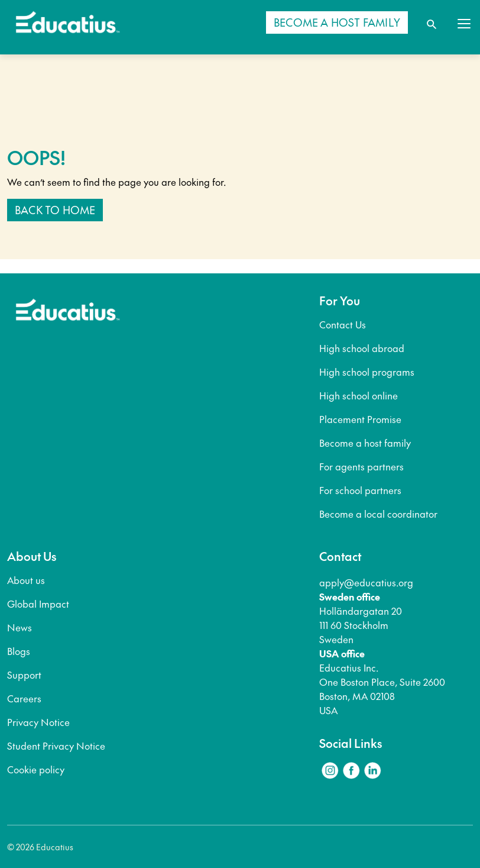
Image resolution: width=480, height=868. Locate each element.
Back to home (55, 210)
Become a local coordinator (378, 514)
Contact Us (343, 324)
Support (24, 675)
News (20, 627)
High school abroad (362, 348)
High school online (359, 395)
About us (26, 580)
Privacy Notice (38, 722)
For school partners (360, 490)
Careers (24, 698)
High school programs (367, 372)
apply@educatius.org (366, 582)
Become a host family (365, 443)
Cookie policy (36, 769)
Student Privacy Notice (56, 746)
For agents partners (361, 466)
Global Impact (38, 604)
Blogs (19, 651)
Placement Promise (360, 419)
